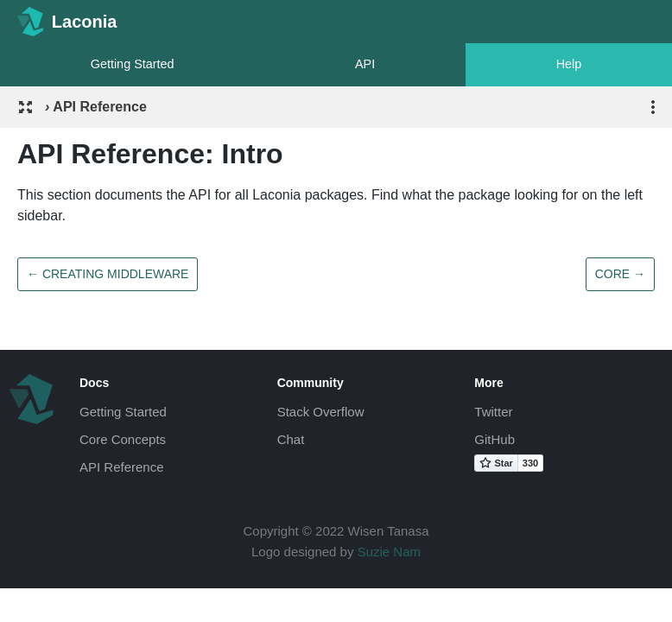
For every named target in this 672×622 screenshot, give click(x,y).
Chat (291, 439)
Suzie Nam (389, 552)
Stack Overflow (321, 412)
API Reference (122, 467)
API (365, 64)
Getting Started (133, 64)
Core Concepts (123, 439)
